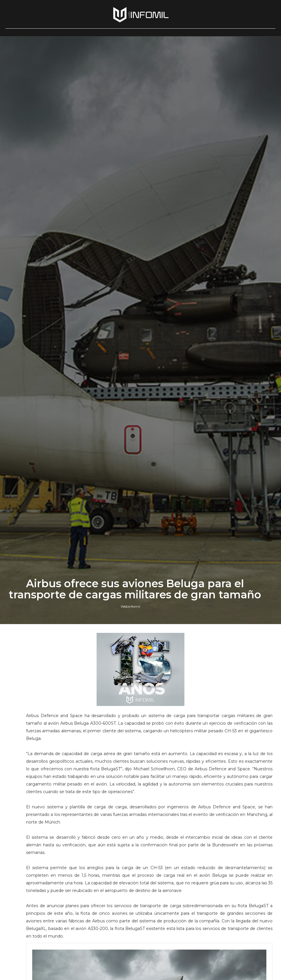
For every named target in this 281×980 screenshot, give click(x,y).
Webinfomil (130, 606)
